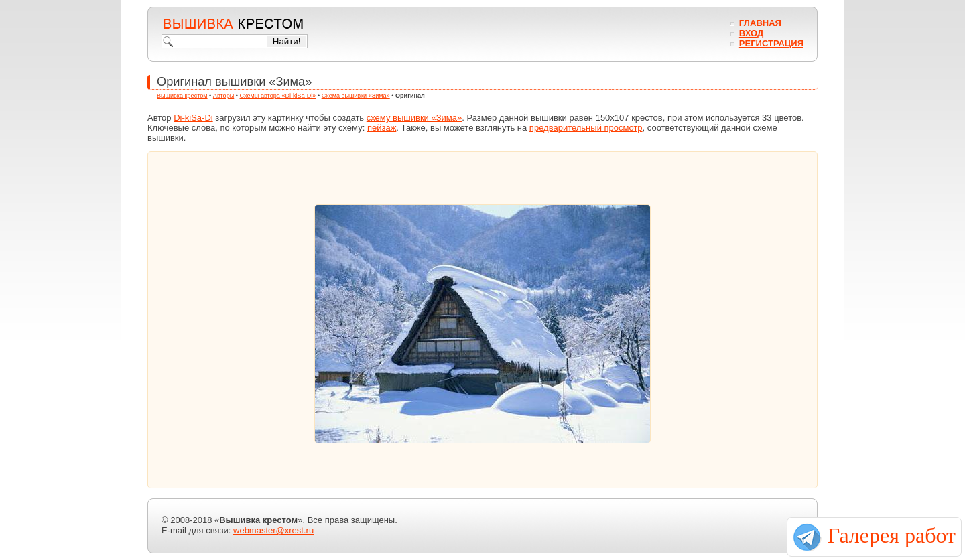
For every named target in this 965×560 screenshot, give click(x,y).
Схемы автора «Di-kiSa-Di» (278, 96)
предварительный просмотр (586, 128)
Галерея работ (892, 535)
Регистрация (771, 43)
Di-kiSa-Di (193, 118)
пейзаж (382, 128)
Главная (760, 23)
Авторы (223, 96)
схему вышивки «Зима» (414, 118)
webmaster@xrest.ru (273, 530)
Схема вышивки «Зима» (356, 96)
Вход (751, 33)
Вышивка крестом (182, 96)
